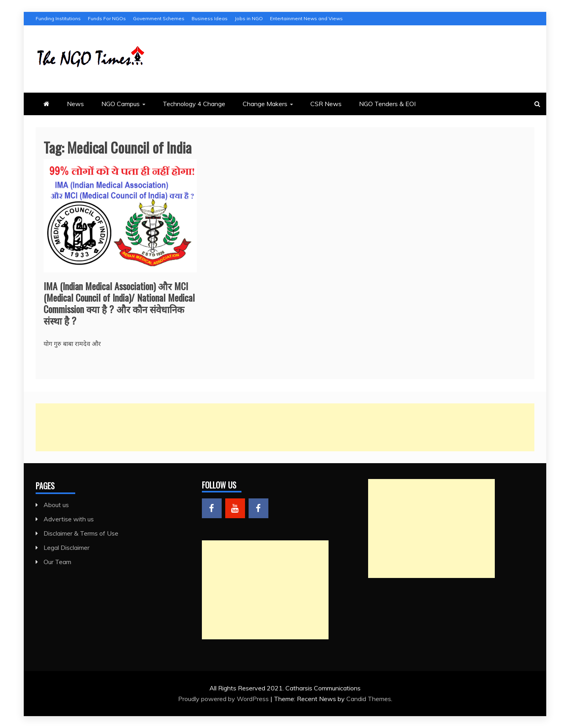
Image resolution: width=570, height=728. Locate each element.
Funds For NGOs (107, 18)
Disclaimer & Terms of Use (81, 533)
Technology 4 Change (194, 104)
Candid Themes (369, 699)
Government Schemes (159, 18)
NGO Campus (121, 104)
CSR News (326, 104)
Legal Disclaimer (66, 547)
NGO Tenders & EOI (387, 104)
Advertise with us (69, 519)
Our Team (57, 562)
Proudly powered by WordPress (224, 699)
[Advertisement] (273, 427)
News (75, 104)
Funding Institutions (58, 18)
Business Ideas (210, 18)
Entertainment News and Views (306, 18)
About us (56, 505)
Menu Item (212, 508)
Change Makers (265, 104)
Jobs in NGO (249, 18)
